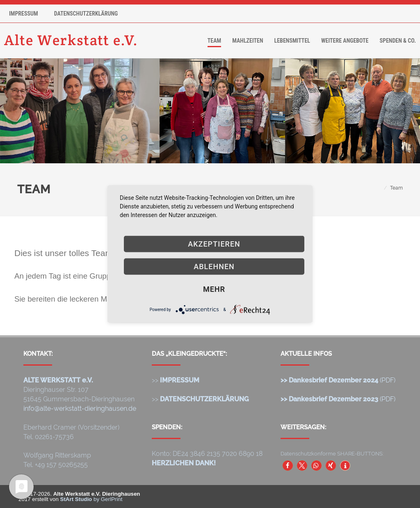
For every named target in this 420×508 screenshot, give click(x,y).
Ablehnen (214, 267)
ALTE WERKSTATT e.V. (58, 380)
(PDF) (338, 380)
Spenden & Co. (398, 41)
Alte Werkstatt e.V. (71, 40)
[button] (288, 466)
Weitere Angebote (345, 41)
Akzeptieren (214, 244)
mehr (214, 289)
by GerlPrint (91, 499)
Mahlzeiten (248, 41)
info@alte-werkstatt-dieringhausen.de (80, 408)
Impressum (24, 14)
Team (214, 41)
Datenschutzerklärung (86, 14)
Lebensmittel (292, 41)
